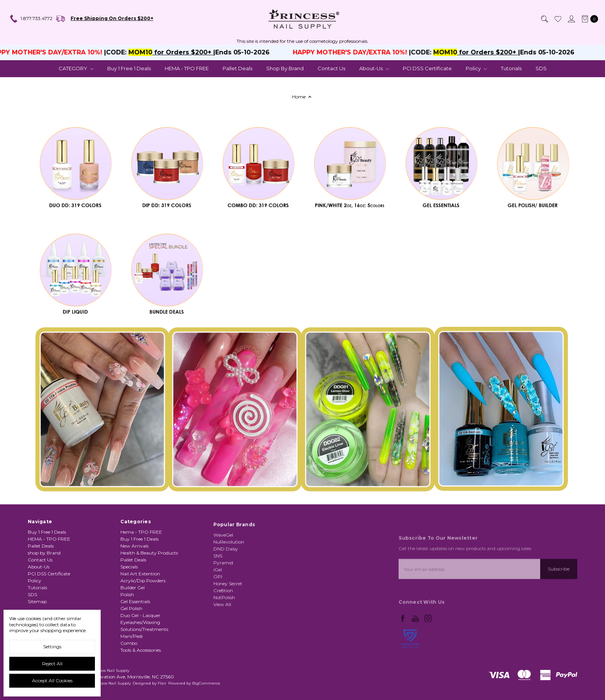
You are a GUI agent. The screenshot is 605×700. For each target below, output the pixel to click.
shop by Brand (285, 68)
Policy (476, 68)
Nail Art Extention (140, 599)
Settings (52, 647)
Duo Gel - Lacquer (140, 641)
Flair (162, 683)
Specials (129, 592)
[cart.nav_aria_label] (588, 19)
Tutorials (511, 68)
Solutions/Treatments (144, 655)
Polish (127, 620)
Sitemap (37, 607)
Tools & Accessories (141, 675)
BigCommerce (206, 683)
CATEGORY (76, 68)
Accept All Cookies (52, 681)
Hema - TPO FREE (141, 557)
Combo (129, 669)
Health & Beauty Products (149, 578)
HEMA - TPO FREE (187, 68)
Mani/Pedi (132, 662)
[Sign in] (571, 19)
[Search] (544, 19)
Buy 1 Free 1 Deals (129, 68)
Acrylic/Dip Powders (143, 606)
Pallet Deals (237, 68)
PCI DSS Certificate (427, 68)
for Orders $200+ (186, 52)
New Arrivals (134, 571)
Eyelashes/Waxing (140, 648)
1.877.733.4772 (31, 19)
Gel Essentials (135, 627)
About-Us (374, 68)
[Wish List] (558, 19)
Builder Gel (133, 613)
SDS (541, 68)
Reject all (52, 664)
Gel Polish (131, 634)
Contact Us (331, 68)
